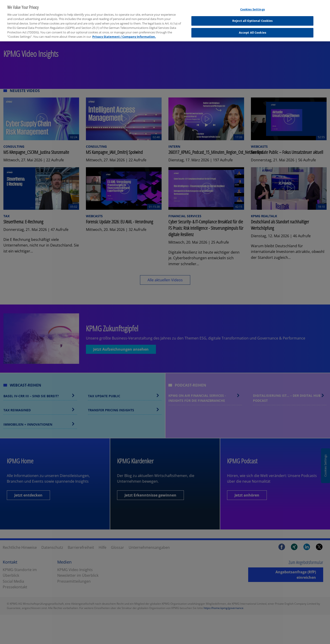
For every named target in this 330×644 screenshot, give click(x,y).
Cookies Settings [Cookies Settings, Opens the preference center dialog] (252, 7)
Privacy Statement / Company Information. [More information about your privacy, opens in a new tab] (124, 34)
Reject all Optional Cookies (252, 18)
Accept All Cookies (252, 30)
